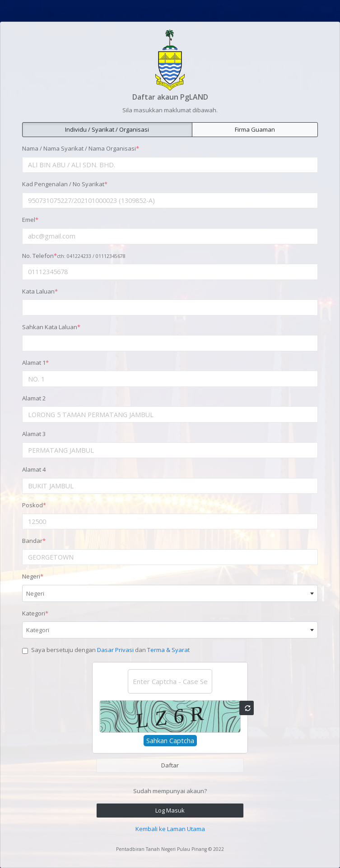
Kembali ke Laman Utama (170, 829)
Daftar (170, 765)
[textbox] (170, 593)
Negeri (33, 576)
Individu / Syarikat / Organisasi (107, 129)
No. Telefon (74, 256)
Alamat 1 (35, 363)
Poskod (34, 505)
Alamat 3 (34, 434)
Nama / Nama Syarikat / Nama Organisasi (81, 148)
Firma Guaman (255, 129)
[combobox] (170, 593)
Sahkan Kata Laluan (51, 327)
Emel (30, 220)
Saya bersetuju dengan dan (110, 650)
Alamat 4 (34, 469)
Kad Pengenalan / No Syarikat (65, 184)
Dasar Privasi (115, 650)
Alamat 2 (34, 398)
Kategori (35, 613)
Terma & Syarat (168, 650)
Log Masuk (170, 810)
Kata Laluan (40, 291)
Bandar (34, 541)
